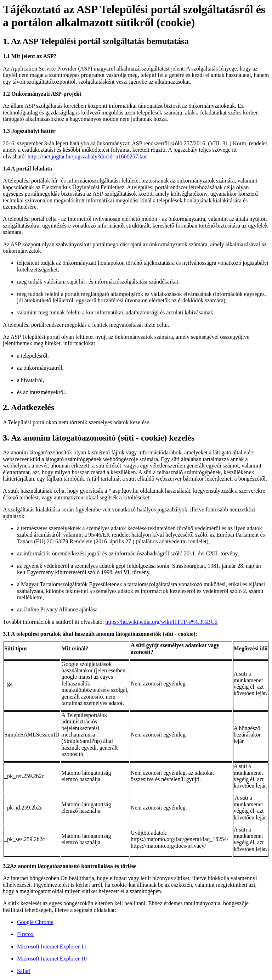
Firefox (25, 934)
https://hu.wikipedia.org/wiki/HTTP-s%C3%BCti (162, 622)
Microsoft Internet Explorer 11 (52, 947)
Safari (24, 971)
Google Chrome (35, 922)
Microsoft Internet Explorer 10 (52, 959)
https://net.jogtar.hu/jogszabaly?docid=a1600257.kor (87, 156)
